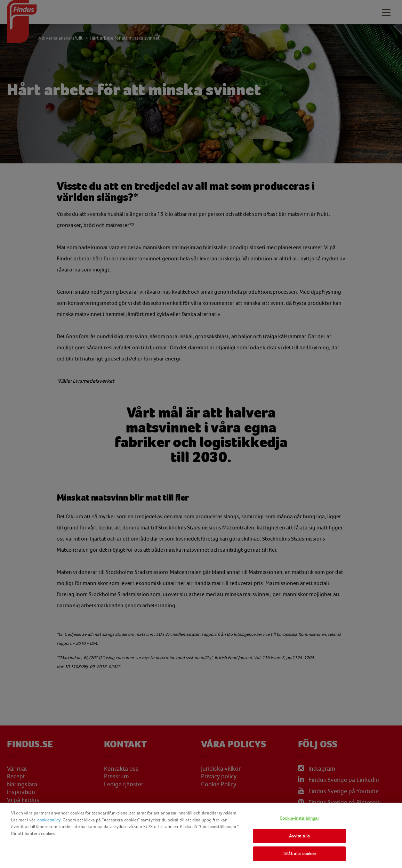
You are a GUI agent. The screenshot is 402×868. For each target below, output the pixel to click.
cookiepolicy (49, 820)
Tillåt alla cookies (299, 854)
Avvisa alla (299, 836)
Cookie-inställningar (300, 818)
